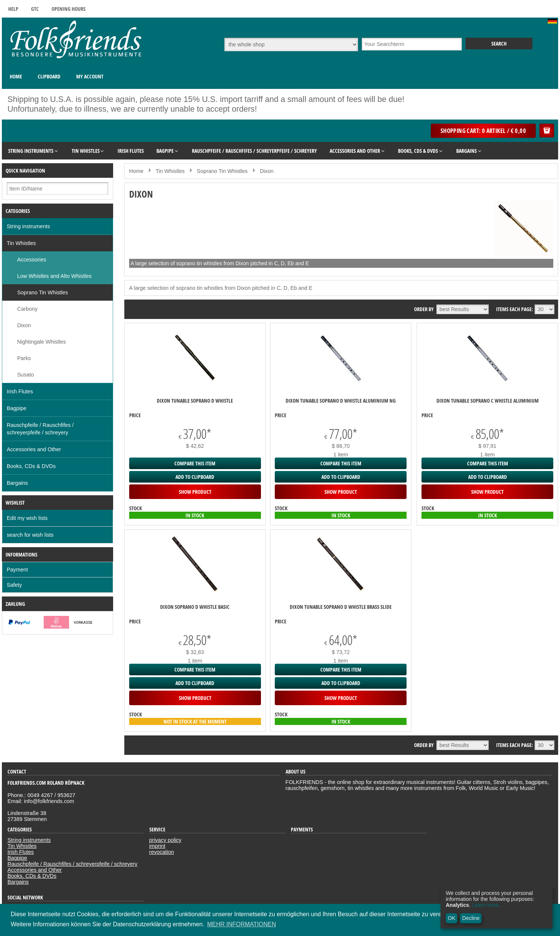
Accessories (32, 260)
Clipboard (49, 76)
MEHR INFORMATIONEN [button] (242, 924)
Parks (24, 358)
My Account (90, 76)
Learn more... (487, 905)
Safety (14, 585)
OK (452, 918)
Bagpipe (17, 408)
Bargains (17, 483)
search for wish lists (30, 535)
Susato (26, 375)
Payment (17, 570)
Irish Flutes (20, 391)
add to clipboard (195, 477)
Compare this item (195, 463)
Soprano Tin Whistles (43, 292)
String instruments (28, 226)
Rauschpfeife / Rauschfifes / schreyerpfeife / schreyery (40, 429)
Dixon (24, 325)
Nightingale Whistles (41, 342)
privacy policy (165, 840)
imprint (157, 846)
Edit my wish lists (27, 518)
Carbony (27, 309)
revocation (162, 852)
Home (16, 76)
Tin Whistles (21, 243)
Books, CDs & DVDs (31, 466)
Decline (471, 918)
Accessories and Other (34, 449)
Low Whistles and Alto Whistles (54, 276)
